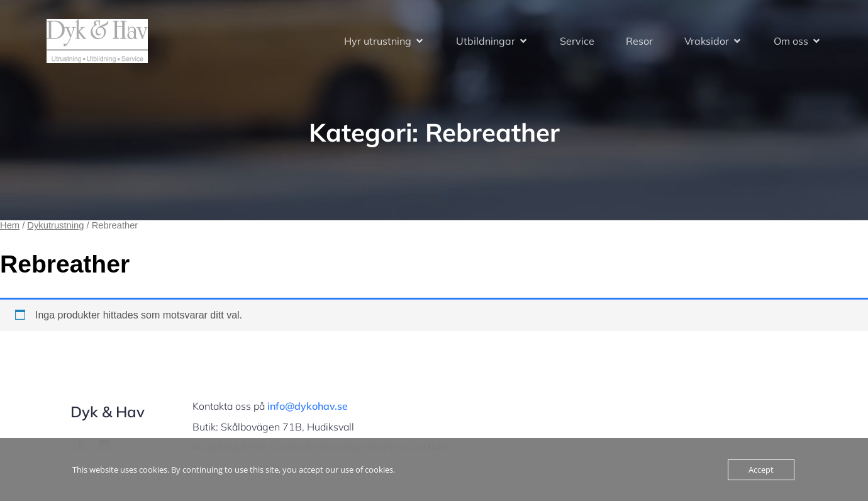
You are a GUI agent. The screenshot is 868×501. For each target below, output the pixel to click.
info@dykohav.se (308, 406)
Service (577, 41)
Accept (761, 470)
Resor (639, 41)
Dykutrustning (55, 225)
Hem (10, 225)
